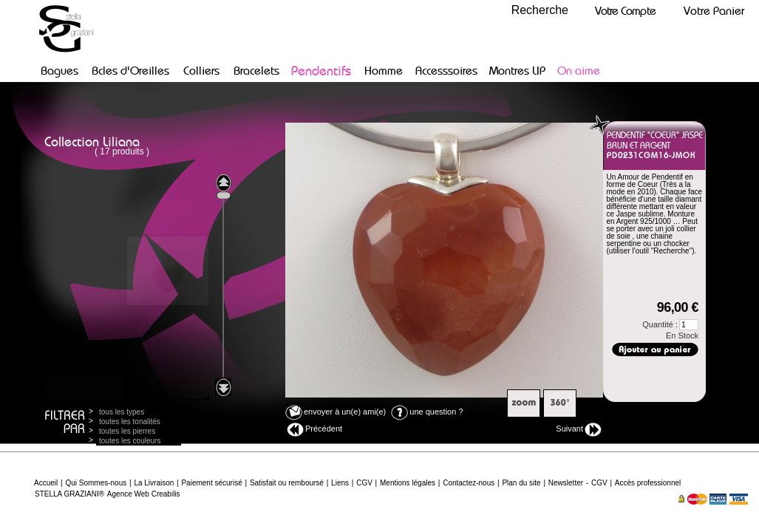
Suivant (579, 430)
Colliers (201, 71)
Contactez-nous (469, 483)
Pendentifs (321, 71)
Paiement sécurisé (211, 483)
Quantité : (670, 325)
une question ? (427, 412)
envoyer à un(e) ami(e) (336, 412)
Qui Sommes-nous (96, 483)
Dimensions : (647, 269)
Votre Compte (625, 11)
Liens (340, 483)
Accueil (46, 483)
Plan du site (521, 483)
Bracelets (256, 71)
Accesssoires (446, 71)
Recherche (540, 10)
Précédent (314, 430)
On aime (579, 71)
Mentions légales (408, 483)
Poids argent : (640, 262)
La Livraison (154, 483)
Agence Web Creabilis (144, 494)
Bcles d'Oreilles (130, 71)
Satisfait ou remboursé (287, 483)
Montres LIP (517, 71)
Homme (384, 71)
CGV (364, 483)
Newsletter (566, 483)
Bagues (59, 71)
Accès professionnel (648, 483)
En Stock (682, 335)
